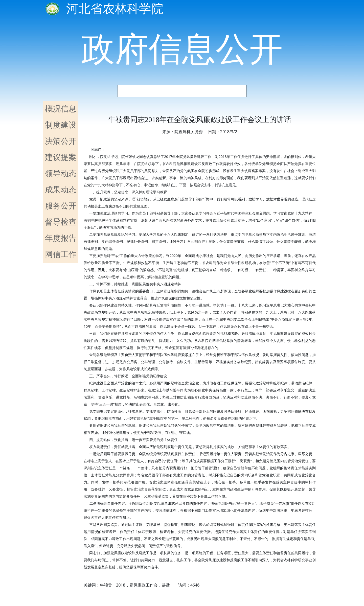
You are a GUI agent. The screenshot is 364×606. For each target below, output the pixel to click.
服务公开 (61, 205)
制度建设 (61, 125)
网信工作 (61, 254)
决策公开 (61, 141)
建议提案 (61, 157)
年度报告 (61, 238)
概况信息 (61, 108)
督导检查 (61, 222)
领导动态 (61, 173)
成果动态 (61, 189)
